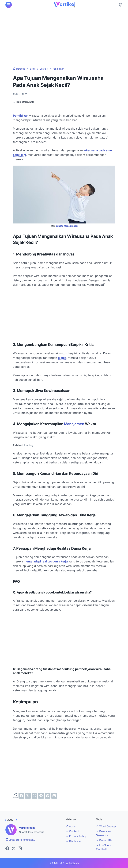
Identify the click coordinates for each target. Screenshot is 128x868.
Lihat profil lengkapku (20, 840)
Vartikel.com (27, 828)
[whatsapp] (34, 796)
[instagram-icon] (20, 849)
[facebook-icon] (7, 849)
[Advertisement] (64, 38)
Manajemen (74, 424)
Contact (72, 831)
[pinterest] (48, 796)
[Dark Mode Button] (121, 5)
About (71, 826)
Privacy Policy (76, 836)
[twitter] (28, 796)
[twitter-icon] (14, 849)
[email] (54, 796)
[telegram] (41, 796)
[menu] (9, 5)
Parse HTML (105, 840)
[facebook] (21, 796)
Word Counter (106, 826)
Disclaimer (74, 841)
